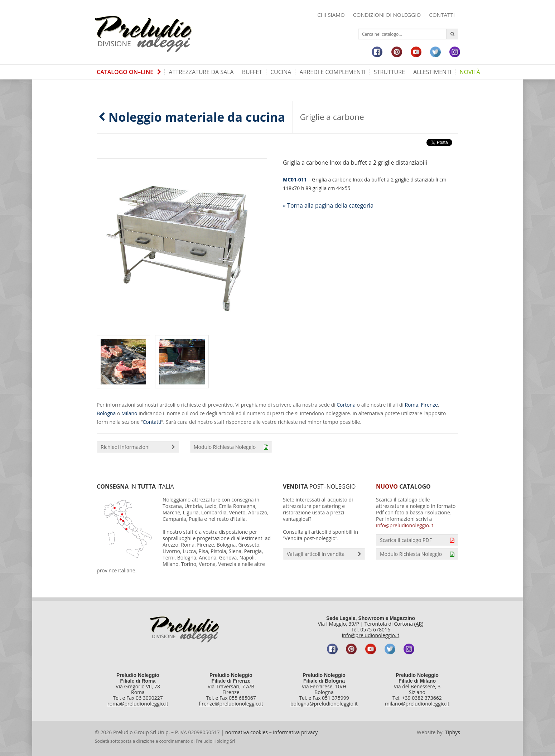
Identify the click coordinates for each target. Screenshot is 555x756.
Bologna (106, 413)
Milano (129, 413)
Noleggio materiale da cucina (192, 117)
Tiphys (453, 732)
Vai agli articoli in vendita (324, 554)
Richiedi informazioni (138, 447)
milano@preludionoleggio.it (417, 704)
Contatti (442, 15)
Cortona (346, 405)
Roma (411, 405)
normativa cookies (247, 732)
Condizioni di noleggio (387, 15)
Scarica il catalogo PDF (417, 540)
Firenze (429, 405)
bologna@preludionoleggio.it (324, 704)
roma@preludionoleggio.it (138, 704)
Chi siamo (331, 15)
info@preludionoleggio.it (405, 525)
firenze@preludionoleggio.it (231, 704)
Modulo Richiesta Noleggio (231, 447)
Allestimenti (432, 72)
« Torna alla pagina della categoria (328, 205)
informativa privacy (295, 732)
